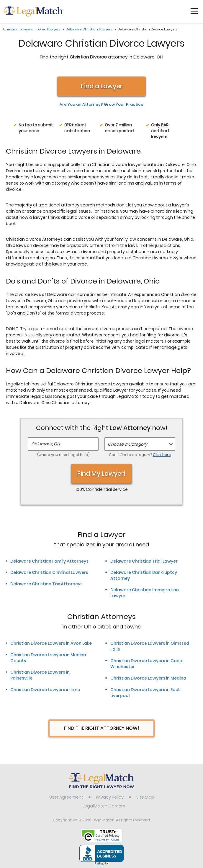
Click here (162, 455)
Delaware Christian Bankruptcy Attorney (144, 575)
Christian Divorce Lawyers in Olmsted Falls (150, 646)
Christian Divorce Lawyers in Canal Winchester (147, 664)
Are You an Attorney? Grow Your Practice (102, 105)
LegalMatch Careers (104, 806)
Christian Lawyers (18, 29)
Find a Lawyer (102, 86)
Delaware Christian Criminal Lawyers (49, 572)
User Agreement (66, 797)
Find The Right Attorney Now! (102, 728)
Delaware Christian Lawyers (89, 29)
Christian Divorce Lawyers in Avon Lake (51, 643)
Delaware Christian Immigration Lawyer (145, 593)
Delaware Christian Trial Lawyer (144, 561)
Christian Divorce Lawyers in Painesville (40, 675)
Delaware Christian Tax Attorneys (46, 584)
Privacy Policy (110, 797)
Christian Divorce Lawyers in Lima (45, 690)
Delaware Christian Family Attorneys (49, 561)
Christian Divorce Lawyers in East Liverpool (145, 693)
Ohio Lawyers (49, 29)
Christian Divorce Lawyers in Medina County (48, 658)
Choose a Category (127, 444)
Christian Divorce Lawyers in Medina (148, 678)
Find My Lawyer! (102, 474)
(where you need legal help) (63, 455)
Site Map (145, 797)
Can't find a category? (140, 455)
